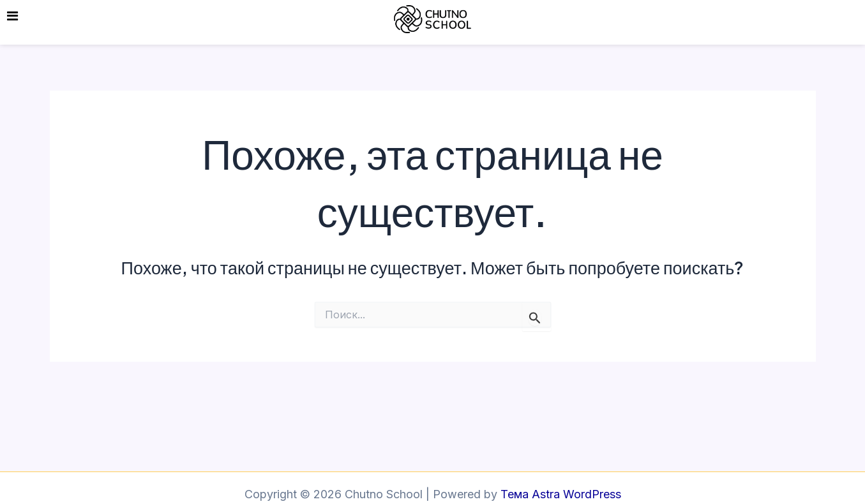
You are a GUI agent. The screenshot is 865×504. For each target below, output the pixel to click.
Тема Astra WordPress (561, 494)
